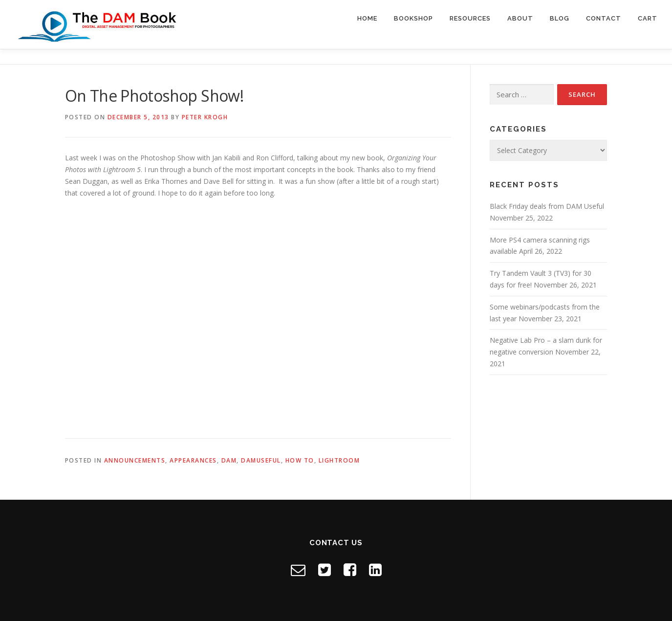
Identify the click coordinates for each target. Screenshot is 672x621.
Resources (470, 18)
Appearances (193, 460)
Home (367, 18)
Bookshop (413, 18)
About (520, 18)
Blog (560, 18)
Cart (648, 18)
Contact (604, 18)
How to (300, 460)
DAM (229, 460)
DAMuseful (261, 460)
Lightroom (339, 460)
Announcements (135, 460)
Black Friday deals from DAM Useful (547, 206)
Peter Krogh (205, 117)
